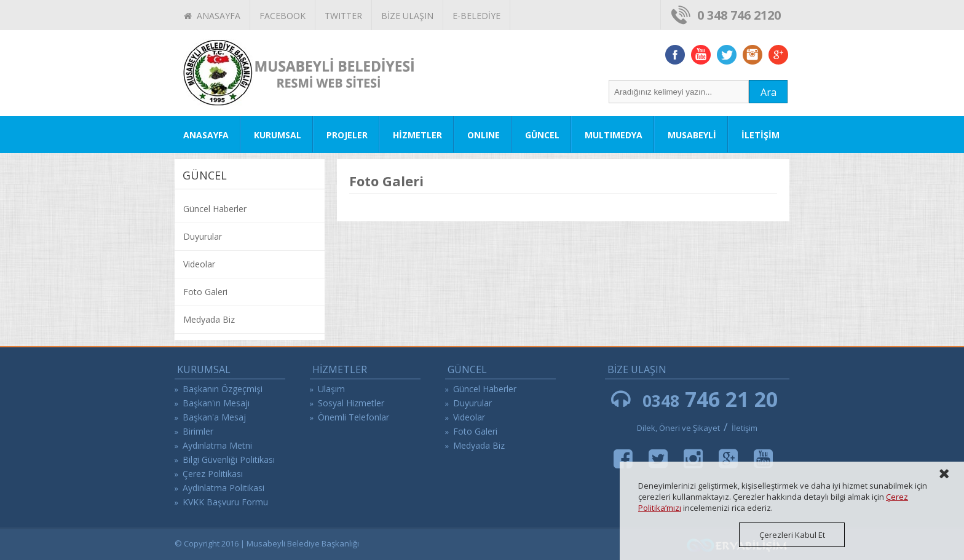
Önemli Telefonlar (354, 417)
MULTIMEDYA (614, 135)
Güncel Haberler (215, 209)
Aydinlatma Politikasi (223, 488)
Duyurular (203, 236)
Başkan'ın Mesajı (216, 403)
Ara (768, 92)
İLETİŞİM (761, 135)
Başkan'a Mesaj (214, 417)
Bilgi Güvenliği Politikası (229, 459)
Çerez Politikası (213, 474)
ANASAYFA (212, 16)
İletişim (745, 428)
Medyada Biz (209, 319)
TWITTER (343, 16)
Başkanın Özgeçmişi (223, 389)
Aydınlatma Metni (217, 445)
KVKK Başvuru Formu (225, 502)
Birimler (198, 431)
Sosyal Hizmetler (351, 403)
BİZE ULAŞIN (407, 16)
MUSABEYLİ (692, 135)
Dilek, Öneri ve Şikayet (678, 428)
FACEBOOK (282, 16)
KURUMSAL (278, 135)
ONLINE (484, 135)
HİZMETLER (417, 135)
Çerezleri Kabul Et (792, 535)
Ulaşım (331, 389)
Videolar (199, 264)
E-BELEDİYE (476, 16)
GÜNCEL (542, 135)
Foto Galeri (205, 292)
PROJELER (347, 135)
